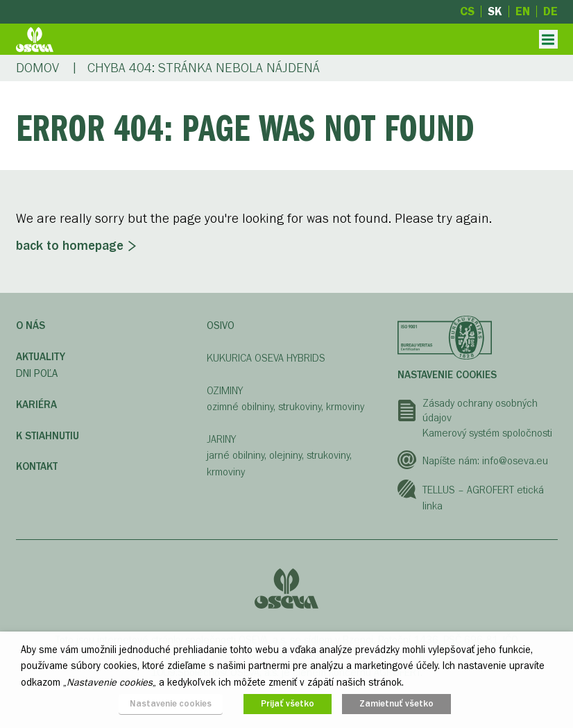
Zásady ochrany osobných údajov (480, 411)
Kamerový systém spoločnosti (487, 433)
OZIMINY (225, 391)
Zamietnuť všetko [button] (396, 704)
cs (467, 11)
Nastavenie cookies (447, 375)
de (550, 11)
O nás (31, 325)
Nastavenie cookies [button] (171, 704)
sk (495, 11)
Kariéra (36, 405)
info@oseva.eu (515, 461)
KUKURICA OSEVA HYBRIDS (266, 358)
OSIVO (221, 325)
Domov (37, 68)
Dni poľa (37, 373)
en (523, 11)
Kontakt (37, 466)
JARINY (221, 439)
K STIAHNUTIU (48, 436)
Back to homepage (70, 246)
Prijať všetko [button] (288, 704)
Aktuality (41, 357)
